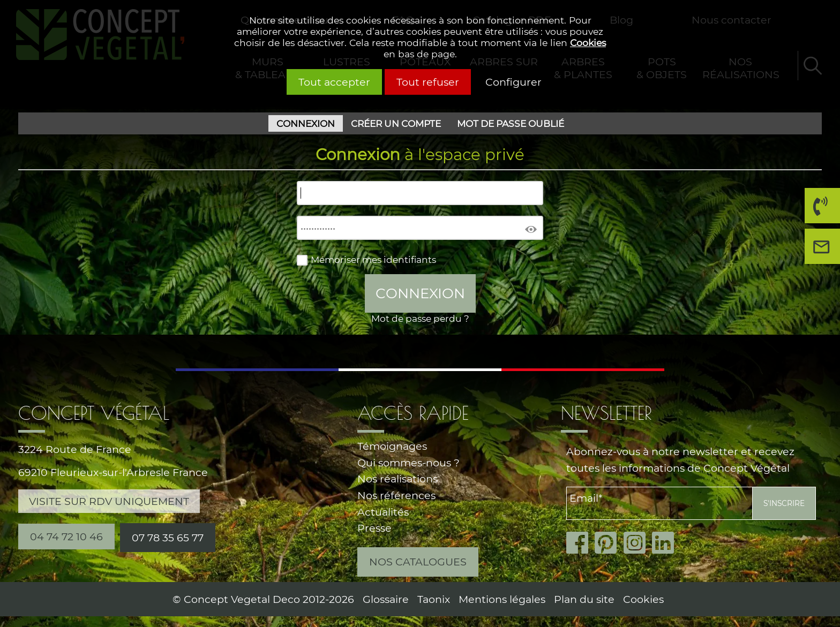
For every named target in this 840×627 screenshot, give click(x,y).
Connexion (306, 123)
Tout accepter (334, 82)
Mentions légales (502, 599)
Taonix (434, 599)
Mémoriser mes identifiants (373, 259)
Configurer (513, 82)
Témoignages (392, 446)
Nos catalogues (418, 562)
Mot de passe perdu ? (420, 318)
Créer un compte (396, 123)
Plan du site (584, 599)
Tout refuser (428, 82)
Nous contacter (825, 250)
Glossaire (386, 599)
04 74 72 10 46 (819, 210)
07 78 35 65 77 (168, 538)
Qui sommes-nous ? (408, 463)
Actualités (383, 512)
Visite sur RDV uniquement (109, 501)
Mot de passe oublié (511, 123)
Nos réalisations (397, 479)
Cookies (588, 43)
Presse (374, 528)
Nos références (396, 495)
